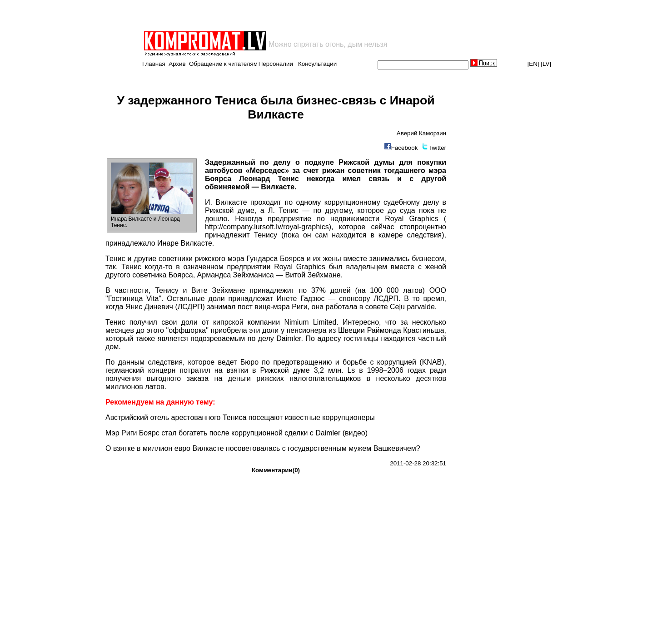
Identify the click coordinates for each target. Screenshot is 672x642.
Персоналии (276, 64)
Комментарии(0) (276, 470)
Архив (177, 64)
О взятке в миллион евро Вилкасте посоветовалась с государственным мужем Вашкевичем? (263, 448)
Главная (154, 64)
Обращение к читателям (223, 64)
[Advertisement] (249, 15)
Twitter (437, 148)
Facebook (405, 148)
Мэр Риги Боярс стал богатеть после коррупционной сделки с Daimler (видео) (236, 433)
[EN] (533, 64)
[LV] (546, 64)
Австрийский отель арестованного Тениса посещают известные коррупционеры (240, 417)
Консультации (317, 64)
